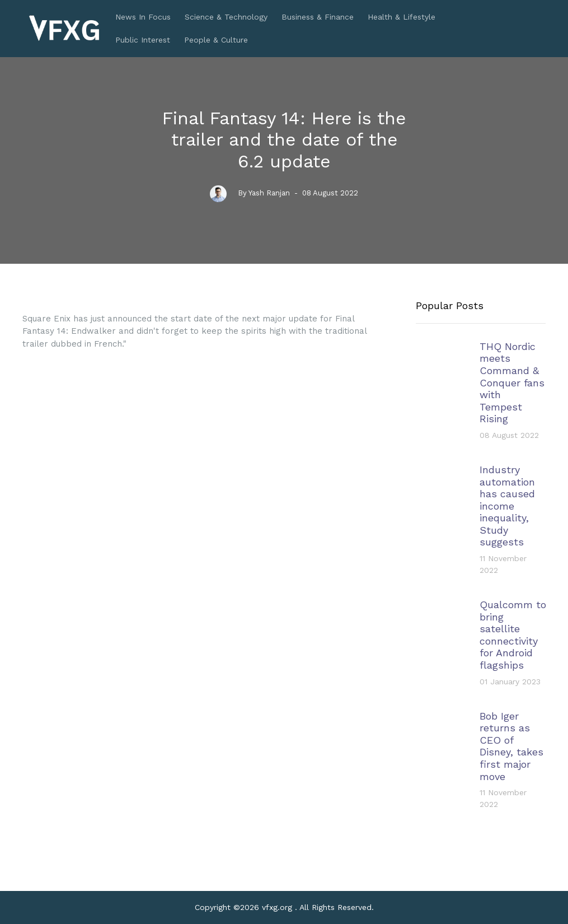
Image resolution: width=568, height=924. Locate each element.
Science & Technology (226, 17)
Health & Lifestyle (402, 17)
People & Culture (216, 40)
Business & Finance (318, 17)
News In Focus (143, 17)
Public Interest (143, 40)
